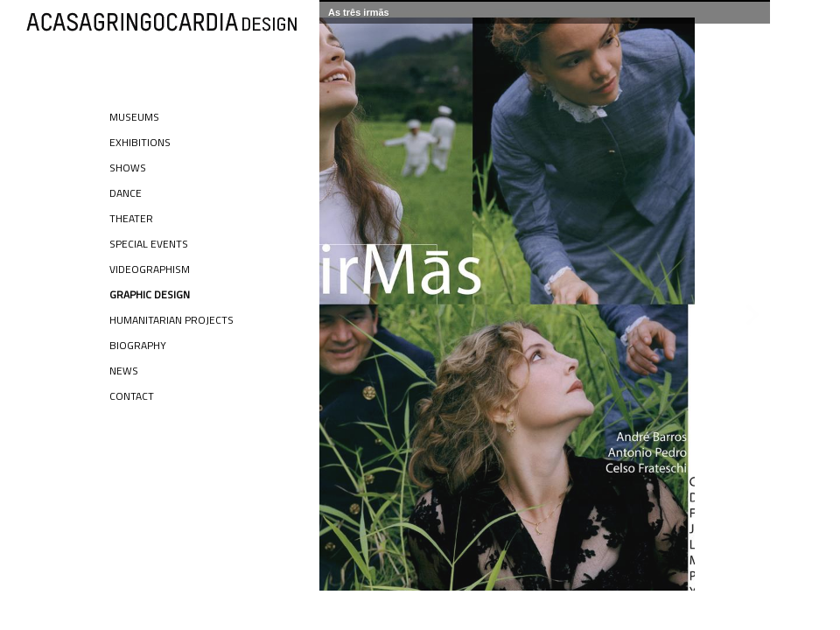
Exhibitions (140, 142)
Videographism (150, 269)
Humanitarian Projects (171, 320)
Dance (126, 193)
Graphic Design (150, 294)
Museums (134, 117)
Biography (138, 345)
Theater (131, 218)
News (124, 371)
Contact (132, 396)
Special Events (149, 244)
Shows (128, 168)
